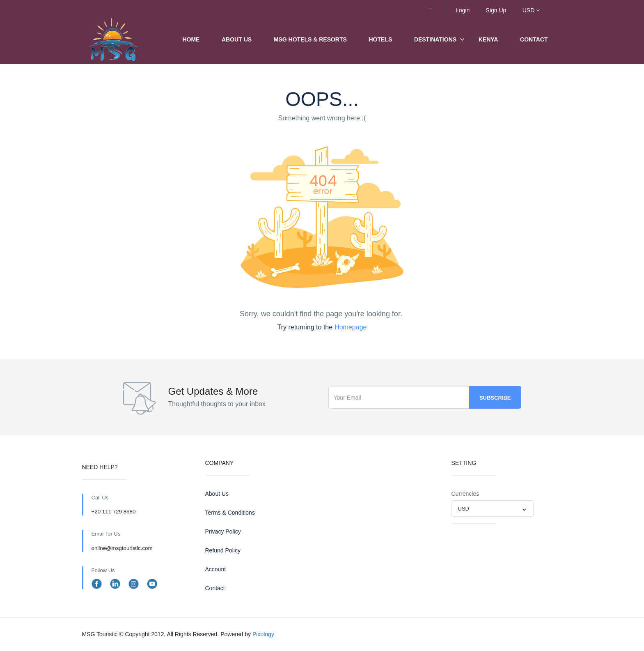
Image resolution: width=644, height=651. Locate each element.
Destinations (435, 39)
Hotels (381, 39)
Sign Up (496, 10)
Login (463, 10)
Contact (534, 39)
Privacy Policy (223, 531)
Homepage (351, 327)
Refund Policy (223, 550)
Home (191, 39)
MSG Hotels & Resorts (310, 39)
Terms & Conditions (230, 513)
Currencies (465, 494)
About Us (237, 39)
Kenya (488, 39)
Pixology (263, 634)
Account (216, 569)
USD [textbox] (464, 509)
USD (531, 10)
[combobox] (493, 508)
